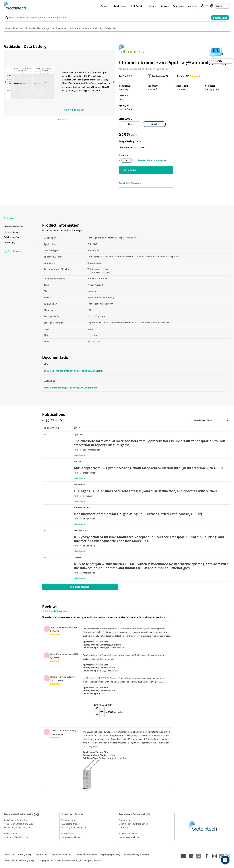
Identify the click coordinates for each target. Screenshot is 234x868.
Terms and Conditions (61, 854)
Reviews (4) (183, 76)
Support (152, 6)
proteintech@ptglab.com (16, 837)
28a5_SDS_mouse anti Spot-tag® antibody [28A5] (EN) (73, 371)
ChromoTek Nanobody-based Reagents (45, 28)
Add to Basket (130, 170)
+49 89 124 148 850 (129, 833)
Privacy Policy (25, 854)
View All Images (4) (75, 110)
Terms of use (41, 854)
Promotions (178, 6)
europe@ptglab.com (71, 837)
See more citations (80, 587)
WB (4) (54, 420)
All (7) (46, 420)
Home (7, 28)
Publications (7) (11, 237)
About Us (193, 6)
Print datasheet (13, 251)
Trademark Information (86, 854)
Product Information (13, 227)
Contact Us (9, 854)
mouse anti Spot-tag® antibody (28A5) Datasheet (70, 388)
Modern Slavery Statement (137, 854)
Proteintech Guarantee (130, 183)
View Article (80, 455)
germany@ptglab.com (129, 837)
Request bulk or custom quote (152, 160)
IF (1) (62, 420)
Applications (120, 6)
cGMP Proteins (137, 6)
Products (105, 6)
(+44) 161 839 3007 (71, 833)
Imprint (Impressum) (110, 854)
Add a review (61, 611)
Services (164, 6)
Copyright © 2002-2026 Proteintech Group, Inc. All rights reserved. (70, 860)
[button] (225, 860)
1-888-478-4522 (12, 833)
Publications (158, 76)
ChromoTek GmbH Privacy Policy (19, 860)
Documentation (11, 232)
